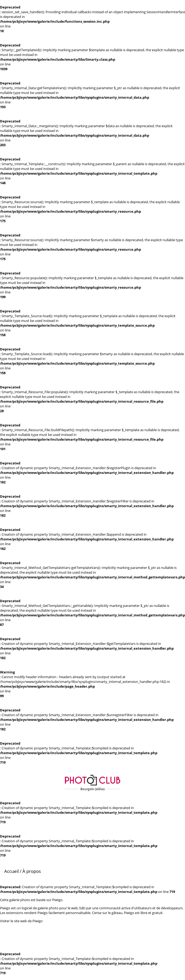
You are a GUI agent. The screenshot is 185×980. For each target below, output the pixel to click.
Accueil (11, 871)
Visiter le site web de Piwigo (21, 921)
